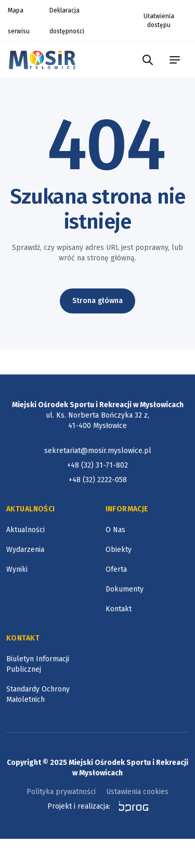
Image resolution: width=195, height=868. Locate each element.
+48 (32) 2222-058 (98, 480)
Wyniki (17, 569)
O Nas (115, 530)
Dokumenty (125, 589)
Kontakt (119, 609)
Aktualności (25, 530)
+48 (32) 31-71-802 (97, 465)
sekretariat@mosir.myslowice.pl (98, 451)
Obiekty (119, 550)
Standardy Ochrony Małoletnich (38, 694)
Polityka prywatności (61, 792)
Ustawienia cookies (137, 792)
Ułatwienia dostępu (159, 21)
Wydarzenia (25, 550)
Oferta (116, 569)
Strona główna (97, 301)
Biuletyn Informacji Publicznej (38, 664)
